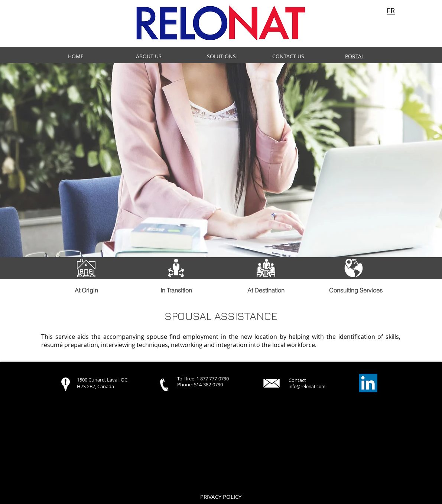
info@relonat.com (307, 386)
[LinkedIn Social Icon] (368, 383)
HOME (76, 56)
